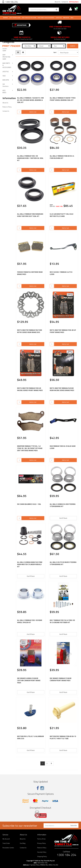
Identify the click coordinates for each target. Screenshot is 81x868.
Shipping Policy (42, 856)
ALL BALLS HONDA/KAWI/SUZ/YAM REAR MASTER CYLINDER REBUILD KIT (30, 564)
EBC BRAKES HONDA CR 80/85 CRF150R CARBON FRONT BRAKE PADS (29, 680)
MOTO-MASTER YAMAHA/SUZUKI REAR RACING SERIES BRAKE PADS (62, 389)
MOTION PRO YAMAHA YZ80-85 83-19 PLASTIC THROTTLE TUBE (63, 737)
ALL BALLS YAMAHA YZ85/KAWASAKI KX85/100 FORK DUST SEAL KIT (30, 215)
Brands (6, 18)
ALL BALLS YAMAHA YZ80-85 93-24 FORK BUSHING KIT (62, 157)
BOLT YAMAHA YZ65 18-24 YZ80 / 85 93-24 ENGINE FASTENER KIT (62, 621)
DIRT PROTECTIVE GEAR (29, 18)
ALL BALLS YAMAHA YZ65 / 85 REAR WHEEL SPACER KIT (30, 621)
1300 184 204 (11, 2)
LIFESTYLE (59, 18)
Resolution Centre (8, 848)
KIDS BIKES (4, 91)
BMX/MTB (66, 18)
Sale (72, 18)
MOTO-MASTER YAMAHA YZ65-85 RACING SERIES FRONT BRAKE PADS (30, 389)
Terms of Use (41, 839)
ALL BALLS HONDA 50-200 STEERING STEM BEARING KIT (63, 505)
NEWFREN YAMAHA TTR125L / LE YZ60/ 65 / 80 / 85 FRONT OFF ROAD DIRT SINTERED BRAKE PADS (30, 448)
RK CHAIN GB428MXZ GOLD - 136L (29, 504)
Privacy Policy (42, 843)
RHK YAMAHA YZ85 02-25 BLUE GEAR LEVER (63, 447)
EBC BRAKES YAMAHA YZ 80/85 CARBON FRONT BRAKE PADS (61, 679)
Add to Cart (33, 112)
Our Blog (23, 843)
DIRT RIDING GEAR (15, 18)
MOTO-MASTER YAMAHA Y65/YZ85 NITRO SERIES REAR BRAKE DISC (30, 331)
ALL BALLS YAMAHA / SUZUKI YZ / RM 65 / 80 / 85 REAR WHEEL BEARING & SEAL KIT (30, 100)
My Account (6, 839)
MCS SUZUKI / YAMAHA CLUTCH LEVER (61, 273)
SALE (4, 76)
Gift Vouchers (74, 2)
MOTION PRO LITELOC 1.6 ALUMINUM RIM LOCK (30, 737)
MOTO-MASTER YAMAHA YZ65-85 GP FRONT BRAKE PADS (63, 331)
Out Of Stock (63, 518)
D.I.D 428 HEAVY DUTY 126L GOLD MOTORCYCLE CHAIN (62, 215)
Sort (55, 52)
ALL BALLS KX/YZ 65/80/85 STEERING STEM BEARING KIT (63, 563)
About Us (58, 2)
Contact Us (65, 2)
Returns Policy (7, 107)
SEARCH (73, 46)
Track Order (6, 843)
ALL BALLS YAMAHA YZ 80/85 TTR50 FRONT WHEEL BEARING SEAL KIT (63, 99)
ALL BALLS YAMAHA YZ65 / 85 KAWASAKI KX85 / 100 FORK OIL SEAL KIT (30, 158)
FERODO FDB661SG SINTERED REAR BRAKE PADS (30, 273)
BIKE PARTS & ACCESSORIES (46, 18)
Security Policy (42, 852)
